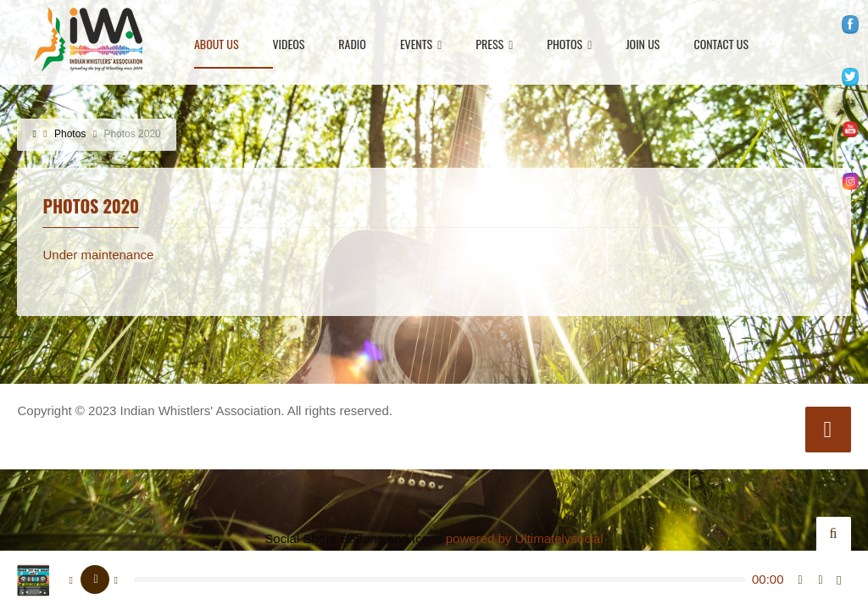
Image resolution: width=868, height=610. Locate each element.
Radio (352, 45)
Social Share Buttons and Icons (353, 538)
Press (494, 45)
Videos (289, 45)
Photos (569, 45)
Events (421, 45)
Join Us (643, 45)
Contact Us (721, 45)
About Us (217, 45)
